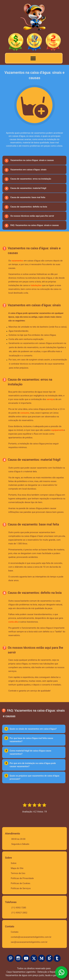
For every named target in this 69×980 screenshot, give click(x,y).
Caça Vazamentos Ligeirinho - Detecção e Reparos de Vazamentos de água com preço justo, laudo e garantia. (34, 974)
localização (14, 356)
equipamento (57, 430)
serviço (50, 399)
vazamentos (17, 261)
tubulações (36, 285)
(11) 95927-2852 (19, 913)
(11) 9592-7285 (19, 908)
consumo (25, 413)
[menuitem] (34, 160)
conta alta (13, 622)
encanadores (38, 364)
